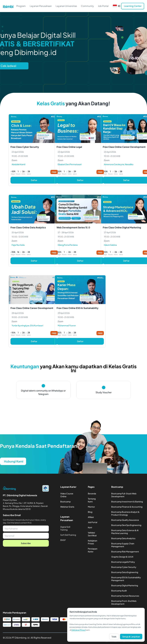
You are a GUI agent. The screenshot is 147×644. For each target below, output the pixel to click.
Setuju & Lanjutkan (131, 637)
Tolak (114, 637)
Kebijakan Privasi (78, 630)
